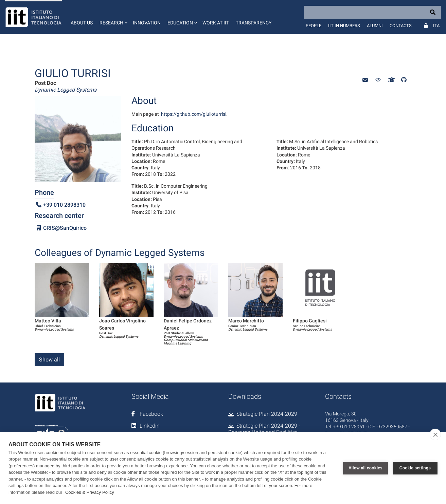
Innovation (147, 23)
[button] (113, 17)
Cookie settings (415, 468)
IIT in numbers (344, 26)
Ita (436, 26)
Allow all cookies (365, 468)
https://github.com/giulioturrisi (194, 114)
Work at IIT (216, 23)
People (314, 26)
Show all (49, 360)
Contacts (401, 26)
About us (82, 23)
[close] (435, 434)
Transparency (254, 23)
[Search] (372, 12)
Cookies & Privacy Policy (90, 492)
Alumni (375, 26)
